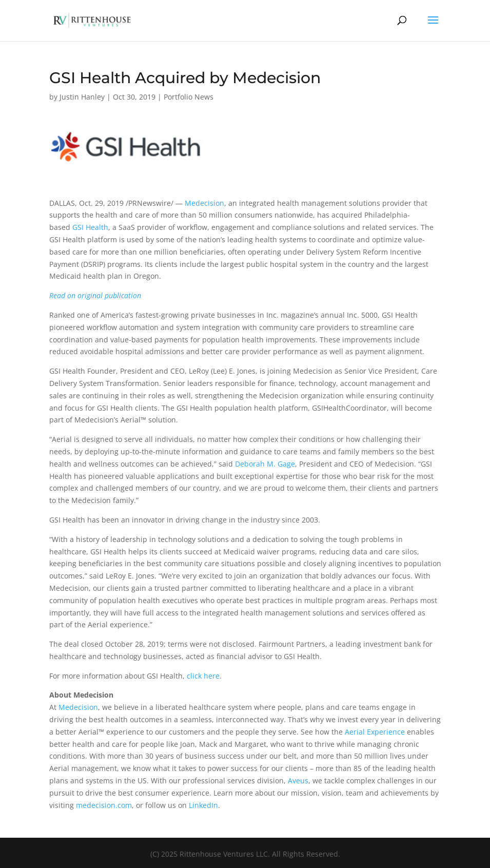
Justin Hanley (82, 97)
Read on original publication (95, 295)
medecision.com (104, 805)
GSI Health (90, 227)
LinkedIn (203, 805)
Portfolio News (189, 97)
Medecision (204, 203)
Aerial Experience (375, 732)
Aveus (298, 780)
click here (203, 676)
